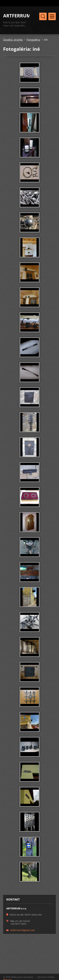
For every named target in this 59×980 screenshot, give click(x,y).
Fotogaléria (33, 40)
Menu (52, 16)
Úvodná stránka (13, 40)
